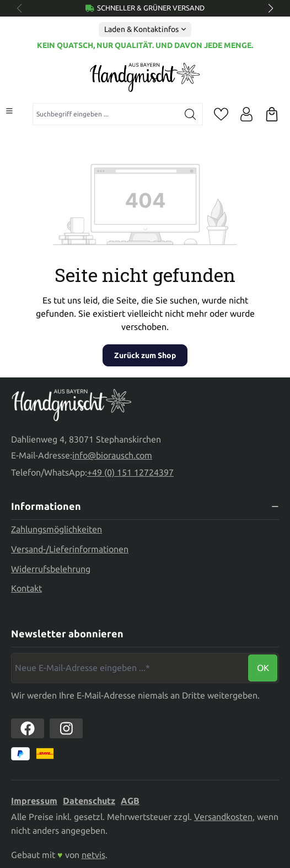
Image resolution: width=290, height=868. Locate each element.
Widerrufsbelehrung (51, 569)
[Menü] (9, 111)
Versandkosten (223, 817)
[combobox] (106, 114)
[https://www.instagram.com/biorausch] (66, 728)
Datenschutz (89, 801)
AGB (130, 801)
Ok (263, 668)
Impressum (34, 801)
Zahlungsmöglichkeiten (57, 529)
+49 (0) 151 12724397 (130, 472)
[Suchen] (190, 114)
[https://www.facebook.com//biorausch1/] (28, 728)
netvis (93, 855)
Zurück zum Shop (145, 355)
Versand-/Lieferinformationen (70, 549)
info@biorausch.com (112, 455)
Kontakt (26, 588)
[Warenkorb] (272, 114)
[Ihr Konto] (246, 114)
